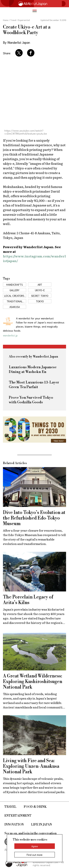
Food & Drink (35, 807)
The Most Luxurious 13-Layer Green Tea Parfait (34, 385)
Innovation (14, 825)
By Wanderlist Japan (16, 42)
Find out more (35, 855)
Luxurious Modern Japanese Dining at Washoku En (33, 370)
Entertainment (18, 816)
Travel (10, 807)
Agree (35, 846)
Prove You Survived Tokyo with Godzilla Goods (31, 400)
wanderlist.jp (10, 335)
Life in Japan (41, 825)
